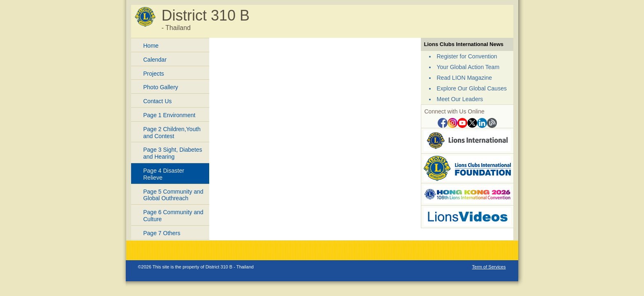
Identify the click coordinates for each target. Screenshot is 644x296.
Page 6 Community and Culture (173, 216)
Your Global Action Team (468, 67)
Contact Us (158, 101)
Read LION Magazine (465, 78)
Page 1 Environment (170, 115)
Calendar (155, 60)
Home (151, 46)
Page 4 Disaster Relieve (164, 174)
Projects (154, 74)
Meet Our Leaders (460, 99)
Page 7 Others (162, 233)
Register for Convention (467, 56)
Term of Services (489, 267)
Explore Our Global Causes (472, 88)
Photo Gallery (161, 87)
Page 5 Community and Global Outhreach (173, 195)
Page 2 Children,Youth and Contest (172, 133)
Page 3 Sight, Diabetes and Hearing (173, 153)
